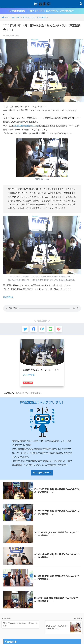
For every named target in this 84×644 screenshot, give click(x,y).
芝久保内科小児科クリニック (26, 126)
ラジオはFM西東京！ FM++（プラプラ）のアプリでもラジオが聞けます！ (42, 11)
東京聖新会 (8, 297)
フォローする (29, 375)
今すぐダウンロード (42, 470)
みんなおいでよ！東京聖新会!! (28, 390)
